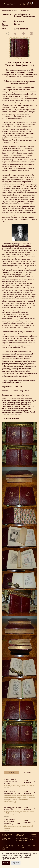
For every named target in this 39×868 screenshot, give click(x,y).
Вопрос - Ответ (22, 841)
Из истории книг (8, 842)
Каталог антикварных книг (10, 11)
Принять (6, 863)
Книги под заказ (25, 11)
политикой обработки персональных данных (16, 858)
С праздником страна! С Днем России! (10, 781)
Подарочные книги (7, 839)
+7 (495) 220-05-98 (13, 847)
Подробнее (16, 863)
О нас (32, 839)
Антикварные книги (7, 835)
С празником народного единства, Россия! (12, 822)
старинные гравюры (20, 835)
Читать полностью (29, 781)
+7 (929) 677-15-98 (29, 847)
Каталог (33, 834)
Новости (34, 837)
